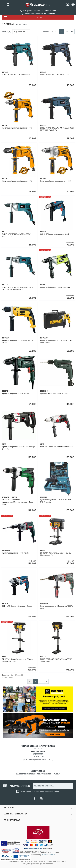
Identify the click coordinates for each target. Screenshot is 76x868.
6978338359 (38, 754)
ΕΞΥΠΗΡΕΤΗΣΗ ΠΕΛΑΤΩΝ (16, 814)
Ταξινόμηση (6, 32)
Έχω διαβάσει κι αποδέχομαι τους (40, 791)
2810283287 (38, 749)
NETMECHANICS (48, 855)
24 (61, 32)
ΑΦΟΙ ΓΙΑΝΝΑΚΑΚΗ (13, 820)
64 (72, 32)
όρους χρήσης (54, 791)
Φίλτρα (23, 17)
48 (67, 32)
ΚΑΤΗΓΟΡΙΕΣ (10, 808)
